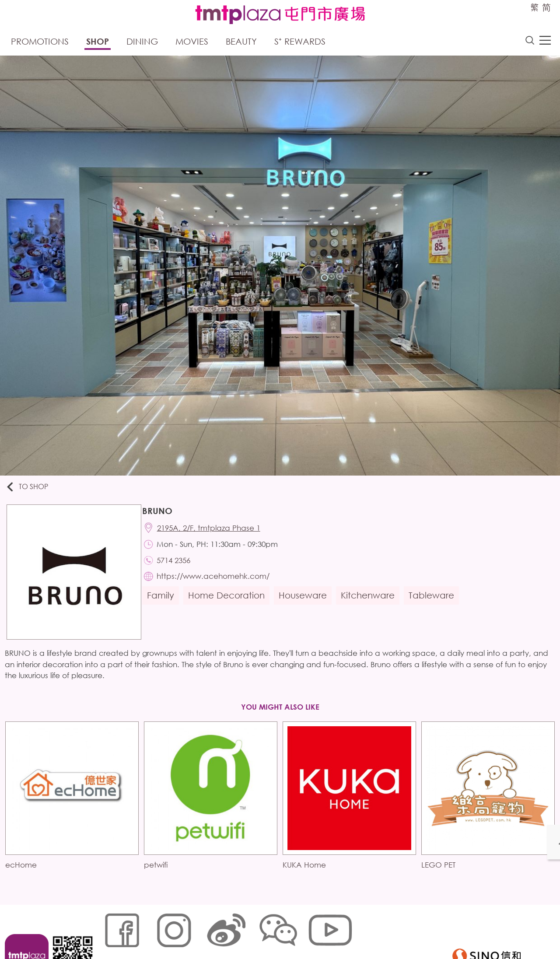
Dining (142, 43)
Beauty (241, 43)
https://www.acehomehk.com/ (218, 584)
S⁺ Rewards (300, 43)
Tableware (435, 604)
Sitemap (112, 930)
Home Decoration (230, 604)
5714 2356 (178, 566)
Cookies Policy (154, 930)
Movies (192, 43)
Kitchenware (372, 604)
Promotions (40, 43)
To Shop (31, 489)
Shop (98, 43)
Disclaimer (341, 930)
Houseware (307, 604)
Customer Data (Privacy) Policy (271, 930)
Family (164, 604)
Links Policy (200, 930)
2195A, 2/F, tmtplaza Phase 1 (213, 532)
